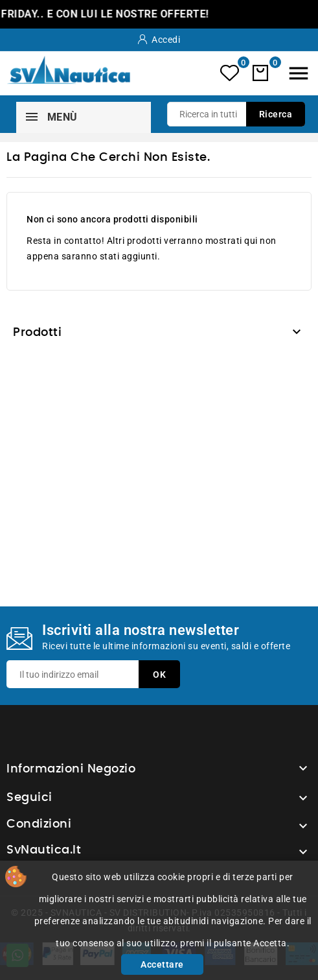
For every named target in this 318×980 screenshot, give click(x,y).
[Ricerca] (236, 114)
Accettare (162, 964)
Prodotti (37, 333)
